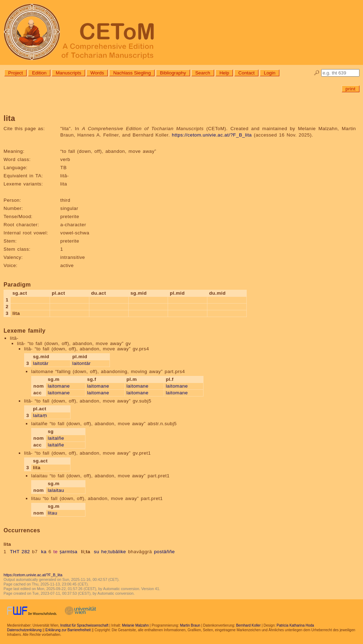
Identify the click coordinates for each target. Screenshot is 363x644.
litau (53, 513)
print (351, 89)
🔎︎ (317, 73)
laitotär (41, 363)
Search (203, 73)
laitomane (59, 386)
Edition (39, 73)
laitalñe (56, 438)
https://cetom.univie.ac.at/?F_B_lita (212, 135)
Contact (246, 73)
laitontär (82, 363)
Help (224, 73)
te (55, 552)
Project (15, 73)
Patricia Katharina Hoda (295, 625)
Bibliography (173, 73)
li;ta (86, 552)
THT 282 (20, 552)
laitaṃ (40, 415)
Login (270, 73)
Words (97, 73)
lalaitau (56, 490)
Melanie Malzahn (135, 625)
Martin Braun (190, 625)
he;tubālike (114, 552)
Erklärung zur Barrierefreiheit (68, 630)
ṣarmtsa (68, 552)
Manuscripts (68, 73)
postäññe (164, 552)
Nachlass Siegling (132, 73)
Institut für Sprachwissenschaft (84, 625)
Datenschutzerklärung (24, 630)
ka (44, 552)
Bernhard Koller (248, 625)
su (97, 552)
